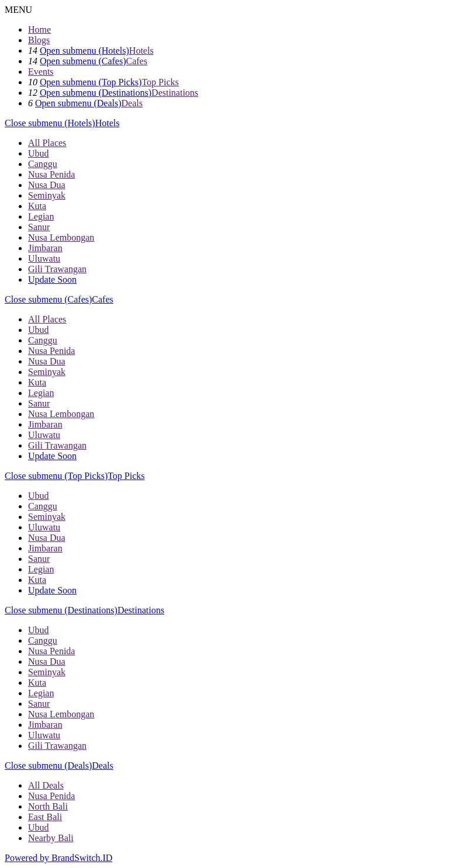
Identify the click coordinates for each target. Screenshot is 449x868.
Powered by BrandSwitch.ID (58, 858)
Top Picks (160, 82)
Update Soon (52, 280)
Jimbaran (45, 248)
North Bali (48, 806)
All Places (47, 143)
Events (41, 72)
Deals (132, 103)
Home (39, 29)
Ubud (39, 153)
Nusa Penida (51, 174)
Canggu (43, 164)
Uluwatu (44, 258)
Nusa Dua (47, 185)
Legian (41, 216)
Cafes (137, 61)
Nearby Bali (51, 838)
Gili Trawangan (57, 269)
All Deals (46, 785)
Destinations (175, 93)
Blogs (39, 40)
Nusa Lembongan (61, 237)
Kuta (37, 206)
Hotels (141, 51)
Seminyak (47, 195)
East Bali (45, 817)
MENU (18, 10)
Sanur (39, 227)
